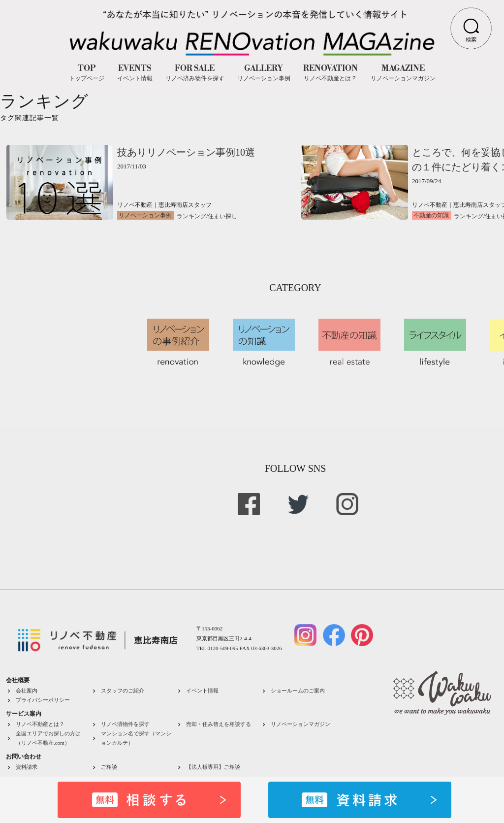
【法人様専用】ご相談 (213, 767)
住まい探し (222, 216)
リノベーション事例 (145, 215)
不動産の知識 (431, 215)
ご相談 (109, 767)
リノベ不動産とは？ (40, 724)
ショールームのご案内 (298, 691)
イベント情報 (202, 691)
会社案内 (27, 691)
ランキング (191, 216)
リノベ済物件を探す (125, 724)
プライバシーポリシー (43, 700)
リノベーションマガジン (300, 724)
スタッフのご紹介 (123, 691)
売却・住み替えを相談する (219, 724)
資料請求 (27, 767)
